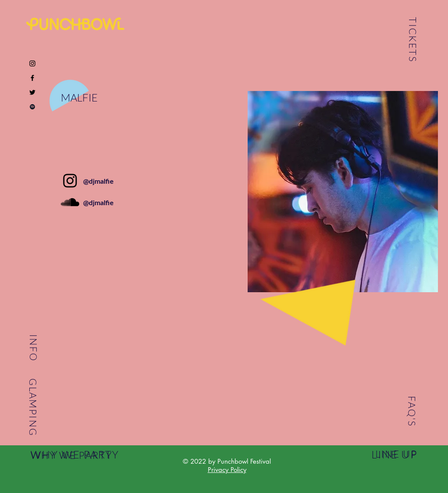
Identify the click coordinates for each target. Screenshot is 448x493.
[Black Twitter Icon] (32, 92)
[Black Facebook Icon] (32, 78)
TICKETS (413, 40)
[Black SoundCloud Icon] (70, 202)
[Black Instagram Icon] (32, 63)
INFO (33, 348)
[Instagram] (70, 181)
